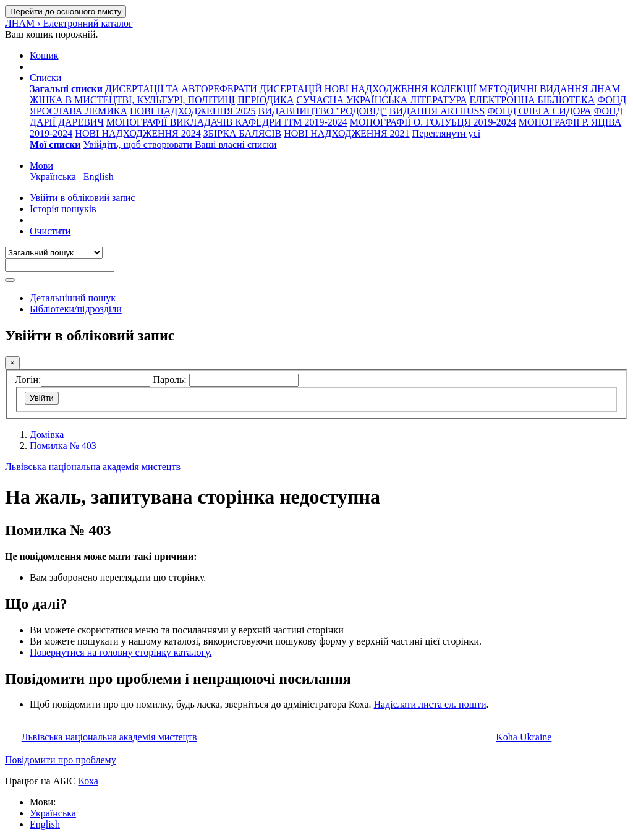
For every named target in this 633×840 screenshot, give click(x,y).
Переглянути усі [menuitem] (447, 133)
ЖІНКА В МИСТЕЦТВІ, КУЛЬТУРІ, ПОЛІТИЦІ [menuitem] (132, 100)
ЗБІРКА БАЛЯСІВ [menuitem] (242, 133)
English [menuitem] (99, 177)
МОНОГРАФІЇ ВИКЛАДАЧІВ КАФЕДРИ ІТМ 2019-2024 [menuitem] (227, 122)
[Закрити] (12, 363)
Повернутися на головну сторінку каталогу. (121, 652)
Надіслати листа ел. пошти (430, 704)
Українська (53, 813)
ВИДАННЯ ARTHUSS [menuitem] (437, 111)
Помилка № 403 (63, 446)
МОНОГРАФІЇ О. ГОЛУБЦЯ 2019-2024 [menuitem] (433, 122)
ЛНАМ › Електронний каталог (69, 23)
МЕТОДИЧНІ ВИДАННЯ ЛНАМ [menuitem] (550, 89)
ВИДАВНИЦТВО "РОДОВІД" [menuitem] (322, 111)
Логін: (28, 379)
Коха (88, 781)
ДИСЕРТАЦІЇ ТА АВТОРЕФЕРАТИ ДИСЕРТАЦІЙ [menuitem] (214, 89)
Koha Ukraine (524, 737)
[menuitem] (66, 89)
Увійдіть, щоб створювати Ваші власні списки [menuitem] (180, 144)
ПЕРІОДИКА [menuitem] (266, 100)
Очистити (50, 231)
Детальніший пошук (73, 298)
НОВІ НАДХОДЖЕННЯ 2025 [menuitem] (193, 111)
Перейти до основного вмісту (66, 11)
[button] (44, 55)
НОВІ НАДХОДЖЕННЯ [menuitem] (376, 89)
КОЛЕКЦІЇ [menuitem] (453, 89)
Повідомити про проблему (61, 760)
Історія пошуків (63, 209)
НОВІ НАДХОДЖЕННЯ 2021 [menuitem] (346, 133)
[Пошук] (10, 280)
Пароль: (171, 379)
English (45, 824)
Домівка (47, 435)
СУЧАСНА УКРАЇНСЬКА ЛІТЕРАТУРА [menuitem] (381, 100)
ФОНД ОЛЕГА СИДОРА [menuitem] (539, 111)
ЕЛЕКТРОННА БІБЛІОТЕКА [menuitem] (533, 100)
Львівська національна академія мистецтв (93, 467)
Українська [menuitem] (57, 177)
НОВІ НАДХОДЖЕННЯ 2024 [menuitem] (138, 133)
